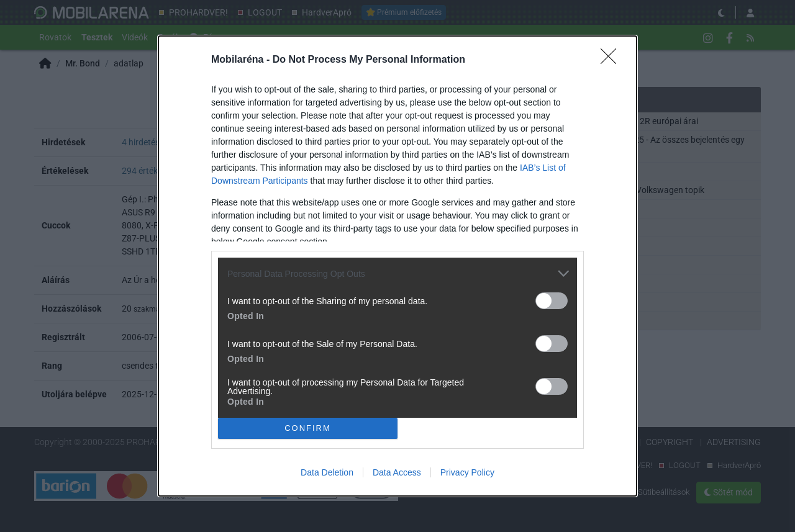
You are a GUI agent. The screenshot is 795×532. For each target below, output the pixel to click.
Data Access (397, 472)
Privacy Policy (467, 472)
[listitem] (397, 273)
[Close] (612, 60)
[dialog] (397, 266)
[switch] (552, 301)
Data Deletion (327, 472)
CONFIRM (308, 427)
